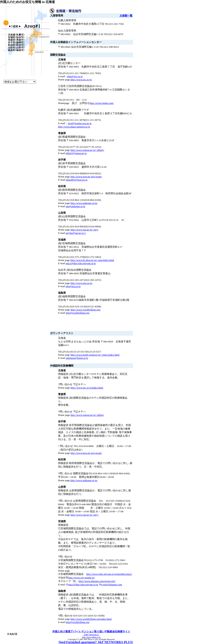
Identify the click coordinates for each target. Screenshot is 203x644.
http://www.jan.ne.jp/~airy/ (85, 230)
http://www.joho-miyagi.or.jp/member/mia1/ (109, 574)
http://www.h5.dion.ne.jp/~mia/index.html (92, 260)
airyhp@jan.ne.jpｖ (76, 233)
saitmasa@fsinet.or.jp (77, 358)
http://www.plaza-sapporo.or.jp (74, 127)
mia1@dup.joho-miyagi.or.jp (81, 263)
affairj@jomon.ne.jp (76, 153)
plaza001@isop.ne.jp (77, 180)
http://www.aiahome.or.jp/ (84, 203)
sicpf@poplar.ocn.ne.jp (80, 123)
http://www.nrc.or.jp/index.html (87, 388)
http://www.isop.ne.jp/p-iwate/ (86, 177)
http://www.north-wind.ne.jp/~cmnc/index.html (95, 355)
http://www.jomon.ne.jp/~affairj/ (87, 150)
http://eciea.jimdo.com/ (102, 103)
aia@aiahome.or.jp (76, 206)
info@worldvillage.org (78, 313)
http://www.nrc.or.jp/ (81, 80)
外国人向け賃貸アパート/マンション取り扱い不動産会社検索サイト (91, 631)
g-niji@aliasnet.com (112, 584)
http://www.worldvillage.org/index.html (91, 619)
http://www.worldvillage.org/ (86, 310)
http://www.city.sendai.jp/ (81, 578)
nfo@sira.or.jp (73, 286)
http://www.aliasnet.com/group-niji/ (97, 581)
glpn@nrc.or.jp (75, 76)
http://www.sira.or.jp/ (82, 283)
